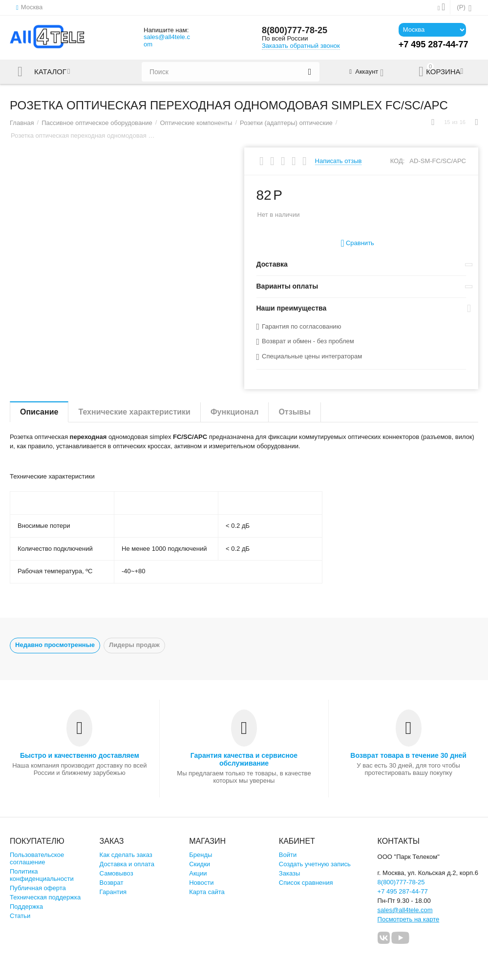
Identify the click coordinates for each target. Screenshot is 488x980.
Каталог (50, 72)
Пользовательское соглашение (37, 858)
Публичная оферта (38, 888)
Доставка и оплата (127, 864)
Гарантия (113, 892)
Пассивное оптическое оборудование (97, 123)
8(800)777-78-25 (295, 30)
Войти (288, 855)
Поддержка (26, 907)
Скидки (200, 864)
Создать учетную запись (315, 864)
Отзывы (294, 412)
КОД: (398, 161)
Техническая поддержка (45, 897)
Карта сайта (207, 892)
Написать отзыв (339, 161)
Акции (198, 873)
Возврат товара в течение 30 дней (408, 755)
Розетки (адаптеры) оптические (286, 123)
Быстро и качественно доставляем (80, 755)
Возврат (112, 883)
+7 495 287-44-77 (403, 891)
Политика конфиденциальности (42, 875)
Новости (201, 883)
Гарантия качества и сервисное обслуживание (244, 759)
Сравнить (358, 243)
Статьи (20, 916)
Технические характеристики (134, 412)
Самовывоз (117, 873)
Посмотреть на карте (409, 919)
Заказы (290, 873)
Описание (39, 412)
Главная (22, 123)
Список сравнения (306, 883)
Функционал (234, 412)
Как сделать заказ (126, 855)
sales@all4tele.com (167, 41)
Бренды (201, 855)
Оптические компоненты (196, 123)
